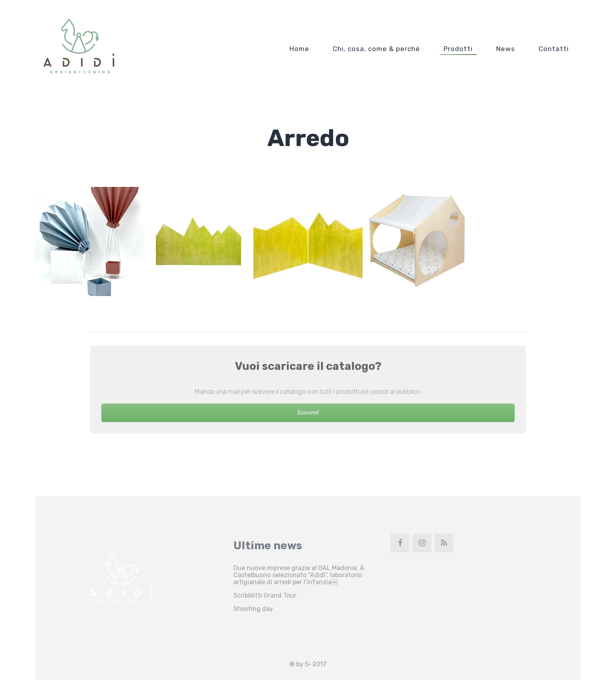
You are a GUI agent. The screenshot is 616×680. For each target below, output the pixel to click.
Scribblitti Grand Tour (265, 595)
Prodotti (458, 49)
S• (308, 664)
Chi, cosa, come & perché (376, 49)
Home (299, 49)
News (506, 49)
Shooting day (253, 609)
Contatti (554, 49)
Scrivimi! (308, 413)
